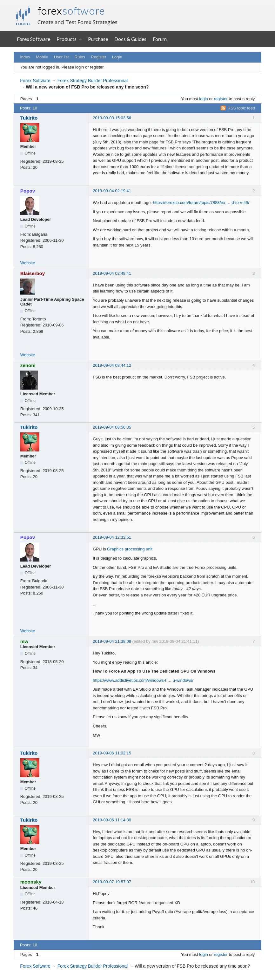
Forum (160, 39)
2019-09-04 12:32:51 (112, 537)
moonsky (31, 882)
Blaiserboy (33, 273)
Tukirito (29, 118)
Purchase (98, 39)
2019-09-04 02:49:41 (112, 273)
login (203, 99)
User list (61, 57)
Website (28, 263)
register (221, 99)
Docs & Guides (130, 39)
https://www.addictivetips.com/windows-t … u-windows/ (143, 680)
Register (98, 57)
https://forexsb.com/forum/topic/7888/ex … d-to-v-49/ (201, 203)
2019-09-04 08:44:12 (112, 365)
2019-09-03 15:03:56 (112, 118)
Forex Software (34, 39)
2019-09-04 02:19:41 (112, 191)
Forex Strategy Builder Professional (93, 81)
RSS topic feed (241, 108)
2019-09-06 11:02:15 (112, 753)
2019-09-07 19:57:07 (112, 882)
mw (24, 641)
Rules (80, 57)
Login (117, 57)
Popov (28, 191)
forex (71, 11)
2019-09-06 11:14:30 (112, 820)
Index (25, 57)
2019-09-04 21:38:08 (112, 641)
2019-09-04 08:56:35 (112, 427)
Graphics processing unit (130, 549)
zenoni (28, 365)
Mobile (42, 57)
